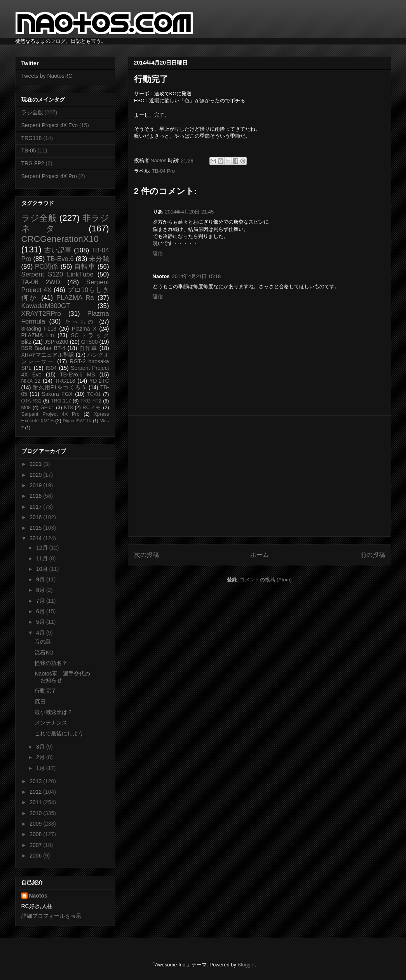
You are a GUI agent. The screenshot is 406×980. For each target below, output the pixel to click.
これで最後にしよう (59, 733)
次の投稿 (146, 555)
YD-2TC (99, 381)
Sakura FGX (57, 394)
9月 (41, 579)
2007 (36, 845)
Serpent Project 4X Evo (50, 125)
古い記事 (58, 250)
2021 (36, 464)
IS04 (51, 368)
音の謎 (43, 642)
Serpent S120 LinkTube (58, 274)
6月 (41, 611)
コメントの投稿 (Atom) (266, 580)
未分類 (99, 259)
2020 (36, 475)
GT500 (90, 342)
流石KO (44, 653)
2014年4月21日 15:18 (197, 276)
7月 (41, 601)
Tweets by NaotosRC (47, 76)
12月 (43, 548)
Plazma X (84, 329)
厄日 (40, 702)
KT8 (69, 408)
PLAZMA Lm (38, 335)
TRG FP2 (33, 163)
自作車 (88, 348)
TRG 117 (61, 401)
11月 (43, 558)
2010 (36, 813)
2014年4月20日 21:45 (190, 212)
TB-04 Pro (163, 171)
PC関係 (47, 267)
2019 (36, 485)
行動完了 (45, 691)
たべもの (80, 322)
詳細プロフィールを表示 (51, 916)
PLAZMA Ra (75, 298)
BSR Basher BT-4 (44, 348)
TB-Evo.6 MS (77, 374)
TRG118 (32, 138)
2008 (36, 834)
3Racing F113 (39, 329)
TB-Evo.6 (60, 259)
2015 (36, 528)
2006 (36, 856)
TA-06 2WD (41, 282)
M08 (26, 408)
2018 (36, 496)
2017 (36, 507)
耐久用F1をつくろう (60, 387)
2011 (36, 802)
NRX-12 (31, 381)
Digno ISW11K (77, 421)
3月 (41, 747)
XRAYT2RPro (41, 314)
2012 (36, 792)
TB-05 (29, 150)
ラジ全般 (32, 112)
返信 (158, 253)
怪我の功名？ (51, 663)
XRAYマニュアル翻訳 (48, 355)
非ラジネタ (65, 223)
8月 (41, 590)
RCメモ (92, 408)
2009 (36, 824)
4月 (41, 633)
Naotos (38, 896)
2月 (41, 757)
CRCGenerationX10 (60, 239)
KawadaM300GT (46, 306)
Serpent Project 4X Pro (49, 176)
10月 (43, 569)
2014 (36, 538)
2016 (36, 517)
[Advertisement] (260, 476)
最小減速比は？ (54, 712)
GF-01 (47, 408)
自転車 (85, 267)
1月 (41, 768)
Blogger (246, 965)
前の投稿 (373, 555)
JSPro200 (56, 342)
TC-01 (94, 394)
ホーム (260, 555)
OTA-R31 (31, 401)
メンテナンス (51, 723)
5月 (41, 622)
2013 (36, 781)
